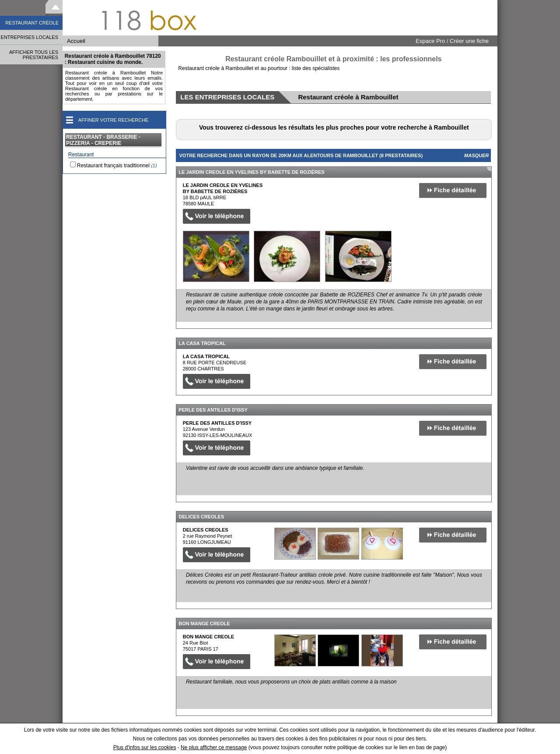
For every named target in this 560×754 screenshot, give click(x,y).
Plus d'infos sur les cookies (145, 747)
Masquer (476, 155)
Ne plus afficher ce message (214, 747)
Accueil (76, 41)
